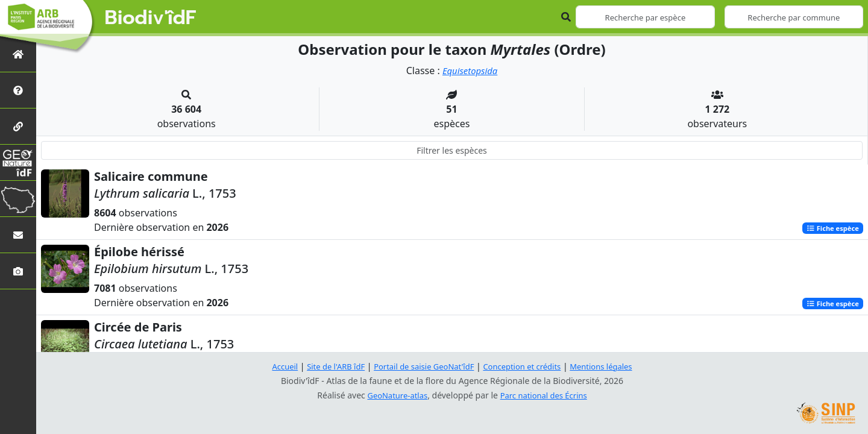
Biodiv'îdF (151, 18)
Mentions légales (612, 366)
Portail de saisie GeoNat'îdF (422, 366)
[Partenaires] (18, 126)
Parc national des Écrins (546, 395)
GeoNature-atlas (394, 395)
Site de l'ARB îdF (327, 366)
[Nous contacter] (18, 235)
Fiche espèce (830, 228)
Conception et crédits (527, 366)
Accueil (273, 366)
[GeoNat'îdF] (18, 162)
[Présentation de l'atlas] (18, 90)
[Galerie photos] (18, 271)
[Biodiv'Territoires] (18, 199)
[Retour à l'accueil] (18, 54)
